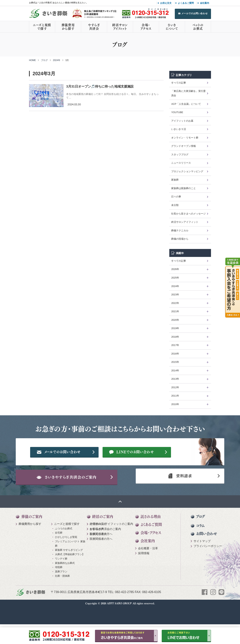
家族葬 (175, 180)
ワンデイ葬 (61, 577)
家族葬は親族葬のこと (184, 188)
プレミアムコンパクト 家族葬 (70, 562)
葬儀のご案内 (32, 535)
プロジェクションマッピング (187, 171)
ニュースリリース (181, 163)
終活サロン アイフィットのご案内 (111, 542)
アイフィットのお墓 (182, 121)
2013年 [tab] (175, 379)
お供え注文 (166, 3)
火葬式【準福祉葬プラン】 (70, 572)
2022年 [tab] (175, 303)
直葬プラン (61, 590)
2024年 (57, 60)
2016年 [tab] (175, 354)
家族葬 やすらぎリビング (69, 568)
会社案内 (205, 3)
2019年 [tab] (175, 328)
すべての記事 (179, 83)
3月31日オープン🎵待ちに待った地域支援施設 (100, 86)
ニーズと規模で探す (42, 27)
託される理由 (151, 535)
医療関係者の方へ (101, 552)
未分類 (175, 205)
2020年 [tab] (175, 320)
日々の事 (176, 197)
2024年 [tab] (175, 286)
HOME (32, 60)
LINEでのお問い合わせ (144, 464)
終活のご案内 (103, 535)
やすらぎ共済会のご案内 (105, 547)
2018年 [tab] (175, 337)
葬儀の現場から (180, 239)
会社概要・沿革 (148, 566)
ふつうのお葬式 (64, 547)
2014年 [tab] (175, 371)
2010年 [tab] (175, 404)
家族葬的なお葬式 (65, 581)
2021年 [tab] (175, 311)
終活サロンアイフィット (120, 27)
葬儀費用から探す (68, 27)
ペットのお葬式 (198, 27)
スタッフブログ (180, 155)
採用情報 (144, 571)
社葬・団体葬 (62, 594)
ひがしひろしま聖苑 (66, 555)
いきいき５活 (179, 129)
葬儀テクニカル (180, 230)
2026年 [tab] (175, 269)
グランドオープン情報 (184, 146)
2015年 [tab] (175, 362)
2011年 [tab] (175, 396)
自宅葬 (59, 551)
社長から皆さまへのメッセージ (188, 214)
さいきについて (172, 27)
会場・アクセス (146, 27)
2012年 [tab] (175, 387)
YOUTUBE (177, 112)
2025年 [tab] (175, 278)
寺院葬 (59, 585)
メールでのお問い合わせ (195, 13)
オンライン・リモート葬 (185, 138)
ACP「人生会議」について (186, 104)
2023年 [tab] (175, 295)
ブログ (44, 60)
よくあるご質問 (186, 3)
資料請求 (179, 492)
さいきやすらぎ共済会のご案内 (74, 492)
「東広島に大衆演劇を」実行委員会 (188, 93)
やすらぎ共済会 (94, 27)
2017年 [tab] (175, 345)
